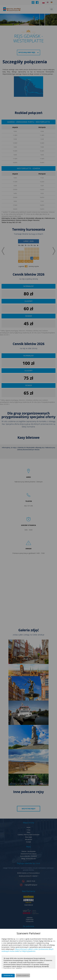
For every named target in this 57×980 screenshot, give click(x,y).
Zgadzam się (8, 975)
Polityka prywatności (23, 975)
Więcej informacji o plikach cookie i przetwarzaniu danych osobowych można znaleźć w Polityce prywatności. (27, 950)
